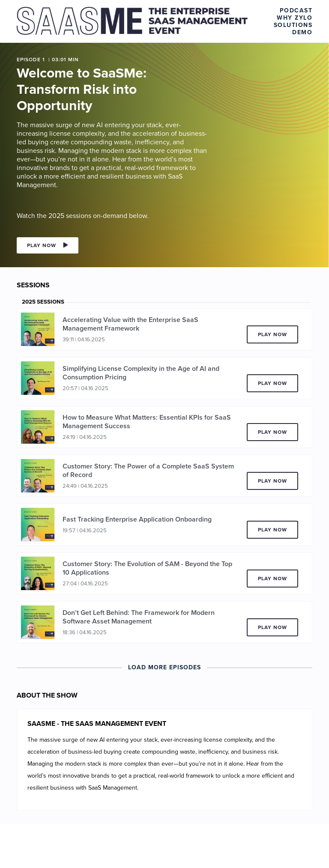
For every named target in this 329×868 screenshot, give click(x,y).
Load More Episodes (164, 667)
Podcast (296, 10)
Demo (302, 32)
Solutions (293, 25)
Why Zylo (295, 18)
